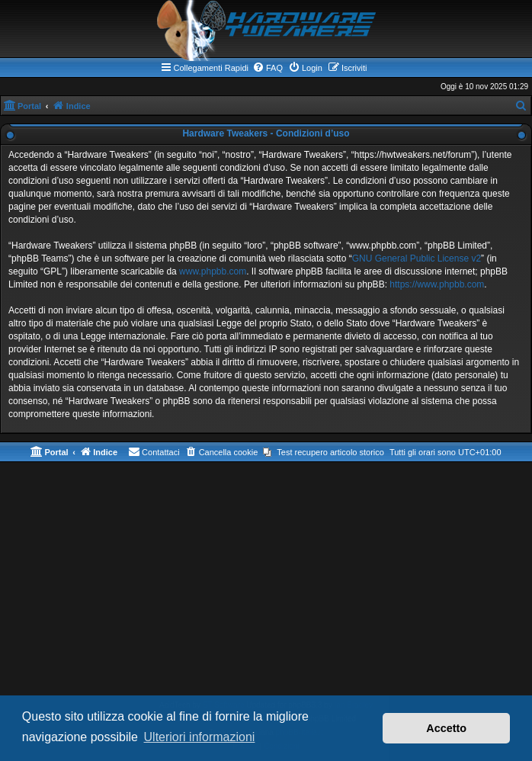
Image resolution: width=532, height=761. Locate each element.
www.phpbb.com (213, 271)
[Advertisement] (266, 584)
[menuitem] (268, 68)
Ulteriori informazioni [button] (200, 737)
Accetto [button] (446, 728)
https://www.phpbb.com (437, 284)
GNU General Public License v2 (417, 258)
